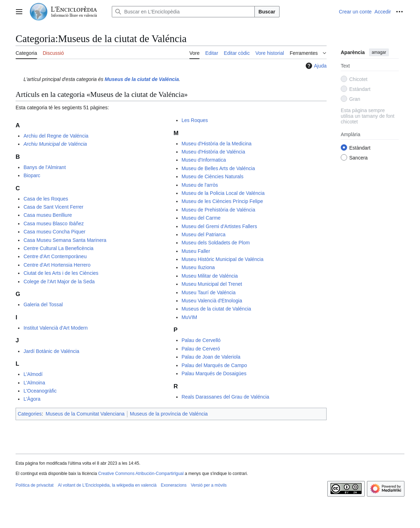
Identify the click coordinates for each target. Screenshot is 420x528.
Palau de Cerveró (201, 349)
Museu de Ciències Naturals (212, 176)
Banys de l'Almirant (44, 167)
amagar (379, 52)
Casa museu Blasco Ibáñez (53, 224)
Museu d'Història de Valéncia (213, 152)
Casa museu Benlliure (48, 215)
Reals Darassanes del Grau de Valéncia (225, 397)
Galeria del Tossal (43, 304)
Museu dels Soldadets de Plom (216, 243)
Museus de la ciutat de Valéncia (216, 309)
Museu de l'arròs (200, 185)
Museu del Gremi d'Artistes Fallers (219, 226)
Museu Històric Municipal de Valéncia (223, 259)
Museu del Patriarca (204, 234)
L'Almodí (33, 374)
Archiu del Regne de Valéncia (56, 136)
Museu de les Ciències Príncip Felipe (222, 201)
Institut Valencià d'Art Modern (55, 328)
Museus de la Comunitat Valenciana (85, 414)
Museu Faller (196, 251)
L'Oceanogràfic (40, 391)
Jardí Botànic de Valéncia (51, 351)
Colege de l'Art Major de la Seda (59, 282)
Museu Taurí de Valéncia (209, 292)
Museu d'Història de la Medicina (217, 144)
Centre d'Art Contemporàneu (55, 256)
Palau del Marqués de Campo (214, 365)
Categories (30, 414)
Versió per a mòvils (209, 485)
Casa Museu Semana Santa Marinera (65, 240)
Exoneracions (174, 485)
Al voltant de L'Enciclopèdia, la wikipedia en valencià (107, 485)
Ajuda (315, 66)
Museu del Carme (201, 218)
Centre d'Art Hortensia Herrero (57, 265)
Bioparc (32, 175)
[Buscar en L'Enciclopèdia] (183, 12)
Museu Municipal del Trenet (212, 284)
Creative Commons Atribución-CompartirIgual (141, 474)
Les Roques (195, 120)
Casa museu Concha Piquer (54, 232)
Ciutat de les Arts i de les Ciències (61, 273)
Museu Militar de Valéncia (210, 276)
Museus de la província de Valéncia (169, 414)
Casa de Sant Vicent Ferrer (53, 207)
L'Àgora (32, 399)
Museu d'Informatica (204, 160)
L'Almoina (34, 383)
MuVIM (189, 317)
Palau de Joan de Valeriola (211, 357)
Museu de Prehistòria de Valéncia (218, 210)
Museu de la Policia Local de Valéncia (223, 193)
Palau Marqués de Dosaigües (214, 373)
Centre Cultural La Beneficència (58, 248)
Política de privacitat (34, 485)
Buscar (267, 12)
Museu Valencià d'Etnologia (212, 301)
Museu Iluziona (198, 267)
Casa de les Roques (46, 199)
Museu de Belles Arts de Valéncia (218, 168)
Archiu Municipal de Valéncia (55, 144)
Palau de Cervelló (201, 340)
